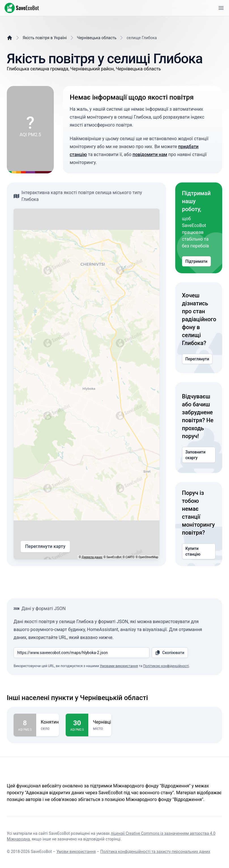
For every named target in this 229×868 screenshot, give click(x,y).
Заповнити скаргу (199, 455)
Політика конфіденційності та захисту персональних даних (155, 852)
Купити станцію (199, 551)
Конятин (50, 722)
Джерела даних (92, 557)
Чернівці (102, 722)
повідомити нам (150, 155)
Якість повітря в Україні (45, 38)
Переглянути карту (45, 547)
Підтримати (196, 261)
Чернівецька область (97, 38)
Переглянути (197, 359)
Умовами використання (119, 666)
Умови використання (76, 852)
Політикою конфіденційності (166, 666)
